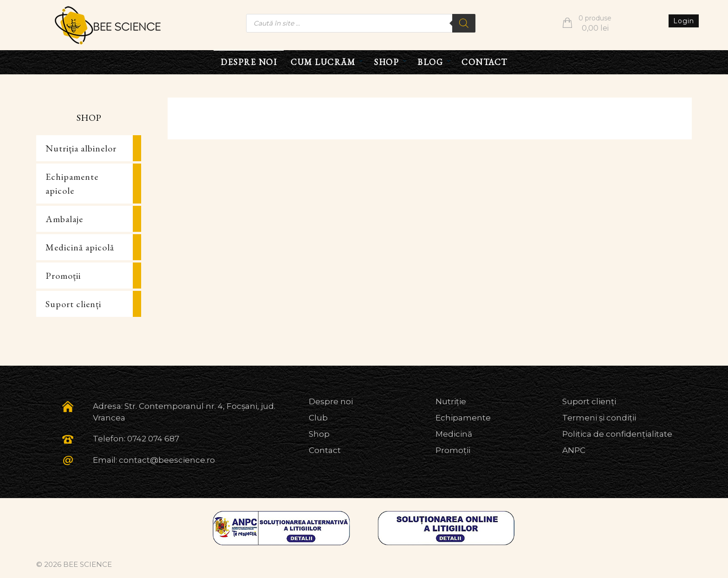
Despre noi (331, 401)
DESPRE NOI (249, 62)
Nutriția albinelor (81, 148)
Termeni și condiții (599, 418)
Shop (319, 434)
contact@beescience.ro (167, 460)
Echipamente (463, 418)
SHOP (386, 62)
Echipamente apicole (72, 184)
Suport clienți (73, 304)
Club (318, 418)
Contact (325, 450)
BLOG (430, 62)
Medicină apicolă (80, 247)
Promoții (63, 276)
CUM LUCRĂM (323, 62)
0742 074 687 (153, 439)
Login (684, 21)
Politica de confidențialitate (617, 434)
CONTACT (484, 62)
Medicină (454, 434)
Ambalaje (64, 219)
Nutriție (451, 401)
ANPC (574, 450)
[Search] (464, 23)
